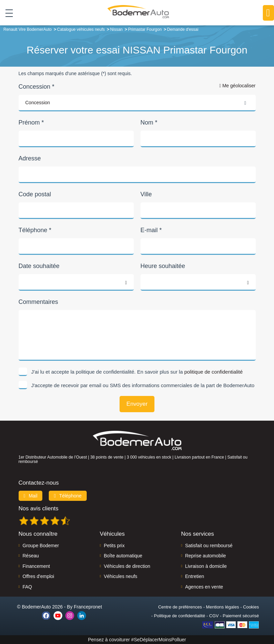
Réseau (31, 556)
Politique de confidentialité (180, 616)
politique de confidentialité (214, 372)
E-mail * (151, 230)
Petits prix (114, 546)
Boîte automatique (123, 556)
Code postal (35, 194)
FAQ (27, 587)
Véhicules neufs (120, 576)
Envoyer (137, 404)
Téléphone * (35, 230)
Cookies (251, 607)
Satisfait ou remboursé (209, 546)
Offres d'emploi (38, 576)
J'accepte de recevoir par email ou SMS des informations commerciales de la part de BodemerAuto (143, 385)
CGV (214, 616)
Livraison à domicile (206, 566)
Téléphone (68, 496)
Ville (146, 194)
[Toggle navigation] (7, 13)
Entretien (194, 576)
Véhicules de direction (127, 566)
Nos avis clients (39, 508)
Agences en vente (204, 587)
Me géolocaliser (237, 86)
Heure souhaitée (163, 266)
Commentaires (38, 302)
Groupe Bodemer (41, 546)
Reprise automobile (205, 556)
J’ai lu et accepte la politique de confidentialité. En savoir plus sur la (137, 372)
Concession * (37, 87)
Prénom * (31, 123)
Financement (36, 566)
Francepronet (88, 607)
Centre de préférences (180, 607)
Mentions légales (223, 607)
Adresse (30, 158)
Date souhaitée (39, 266)
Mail (31, 496)
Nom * (149, 123)
